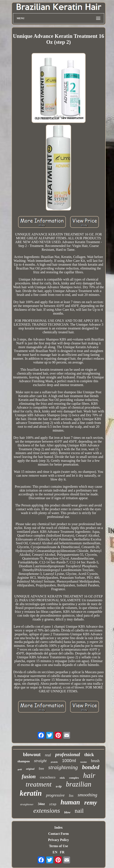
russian (84, 762)
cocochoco (48, 777)
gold (20, 769)
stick (62, 778)
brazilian (79, 784)
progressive (55, 795)
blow (67, 812)
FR (62, 852)
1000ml (69, 761)
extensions (47, 810)
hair (89, 775)
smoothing (87, 795)
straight (40, 761)
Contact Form (58, 834)
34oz (41, 804)
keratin (31, 793)
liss (71, 796)
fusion (29, 776)
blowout (32, 754)
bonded (91, 767)
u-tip (59, 786)
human (70, 802)
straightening (63, 767)
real (48, 755)
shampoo (24, 761)
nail (79, 811)
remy (91, 802)
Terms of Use (58, 846)
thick (89, 755)
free (41, 769)
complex (74, 778)
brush (95, 761)
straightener (27, 804)
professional (68, 755)
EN (55, 852)
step (53, 804)
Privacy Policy (58, 840)
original (30, 769)
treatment (39, 784)
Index (58, 827)
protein (54, 762)
